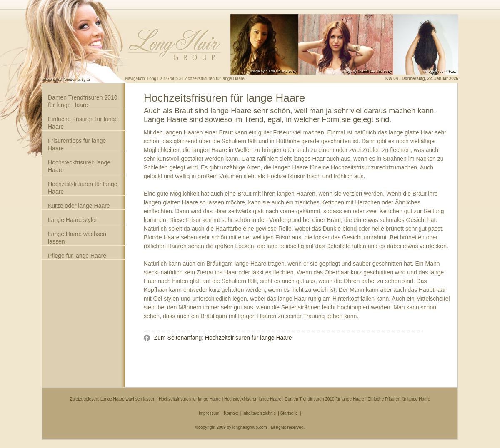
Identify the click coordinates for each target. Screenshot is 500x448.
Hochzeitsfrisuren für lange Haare (83, 188)
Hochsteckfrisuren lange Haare (79, 166)
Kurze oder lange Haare (79, 206)
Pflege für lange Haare (77, 256)
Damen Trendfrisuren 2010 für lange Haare (83, 101)
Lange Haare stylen (73, 220)
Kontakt (231, 413)
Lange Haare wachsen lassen (77, 238)
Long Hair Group (162, 78)
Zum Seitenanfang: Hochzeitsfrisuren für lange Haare (222, 338)
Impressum (209, 413)
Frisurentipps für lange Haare (77, 144)
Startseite (289, 413)
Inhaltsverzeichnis (259, 413)
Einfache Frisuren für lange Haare (83, 123)
